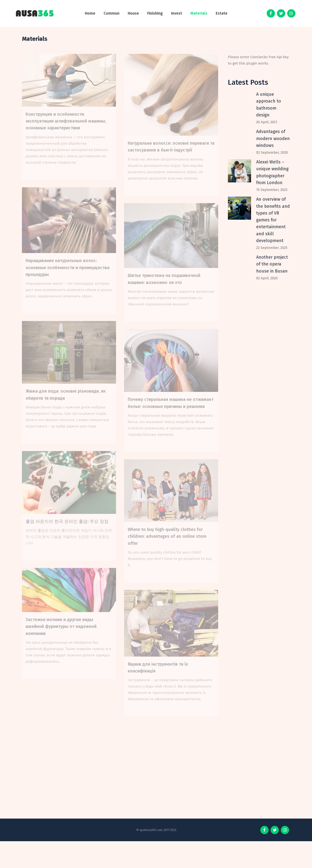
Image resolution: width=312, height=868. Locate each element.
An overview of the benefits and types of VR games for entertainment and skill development (273, 220)
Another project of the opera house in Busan (272, 264)
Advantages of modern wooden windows (273, 138)
